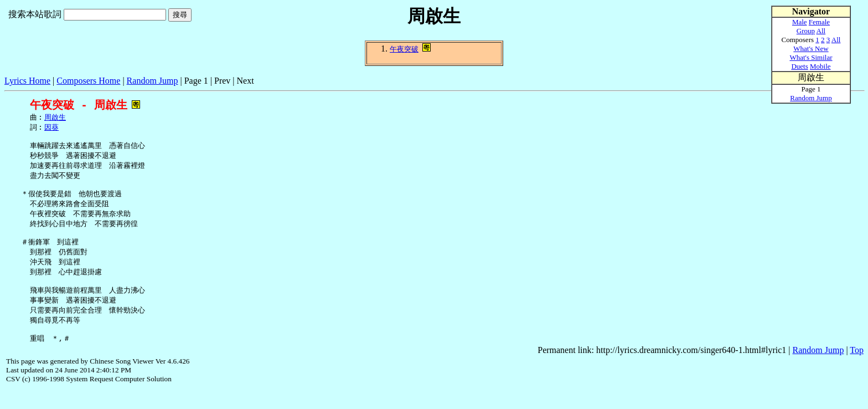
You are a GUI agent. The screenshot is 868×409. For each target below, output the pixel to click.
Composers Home (88, 81)
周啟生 (55, 118)
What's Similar (811, 57)
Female (819, 22)
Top (857, 369)
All (821, 31)
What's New (811, 48)
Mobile (820, 66)
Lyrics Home (27, 81)
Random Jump (153, 81)
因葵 (51, 129)
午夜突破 (404, 49)
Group (806, 31)
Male (800, 22)
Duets (799, 66)
